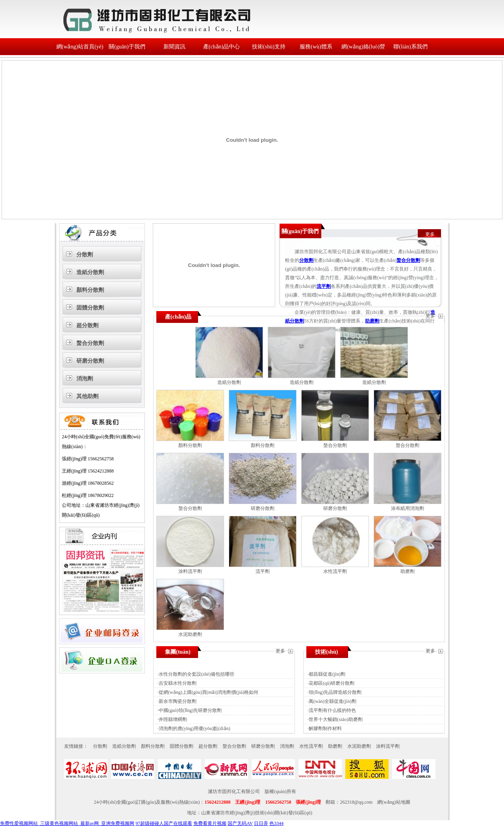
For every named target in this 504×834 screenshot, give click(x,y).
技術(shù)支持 (269, 47)
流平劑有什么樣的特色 (332, 710)
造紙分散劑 (90, 272)
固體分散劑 (90, 308)
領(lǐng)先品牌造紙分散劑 (335, 692)
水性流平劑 (335, 571)
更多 (430, 234)
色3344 (276, 823)
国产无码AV (240, 823)
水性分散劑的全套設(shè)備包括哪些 (196, 674)
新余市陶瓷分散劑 (178, 701)
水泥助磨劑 (190, 634)
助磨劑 (372, 321)
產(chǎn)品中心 (222, 47)
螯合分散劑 (90, 343)
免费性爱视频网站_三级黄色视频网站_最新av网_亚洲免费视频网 (67, 823)
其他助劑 (87, 396)
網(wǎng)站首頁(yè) (80, 47)
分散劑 (85, 255)
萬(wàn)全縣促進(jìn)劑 (333, 701)
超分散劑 (87, 325)
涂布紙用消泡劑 (408, 508)
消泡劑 (85, 379)
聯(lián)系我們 (410, 47)
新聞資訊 (174, 47)
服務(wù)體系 (316, 47)
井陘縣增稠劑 (173, 719)
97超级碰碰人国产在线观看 (164, 823)
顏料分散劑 (90, 290)
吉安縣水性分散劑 (178, 683)
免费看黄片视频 (210, 823)
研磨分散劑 (90, 361)
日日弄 (261, 823)
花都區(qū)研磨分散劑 (332, 683)
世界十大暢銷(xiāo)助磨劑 (336, 719)
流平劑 (324, 286)
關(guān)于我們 (127, 47)
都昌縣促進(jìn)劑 (327, 674)
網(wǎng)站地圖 (394, 802)
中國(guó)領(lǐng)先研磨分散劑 (190, 710)
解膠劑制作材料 (325, 728)
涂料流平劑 (190, 571)
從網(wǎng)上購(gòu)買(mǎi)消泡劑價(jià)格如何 (208, 692)
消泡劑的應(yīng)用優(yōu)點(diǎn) (195, 728)
